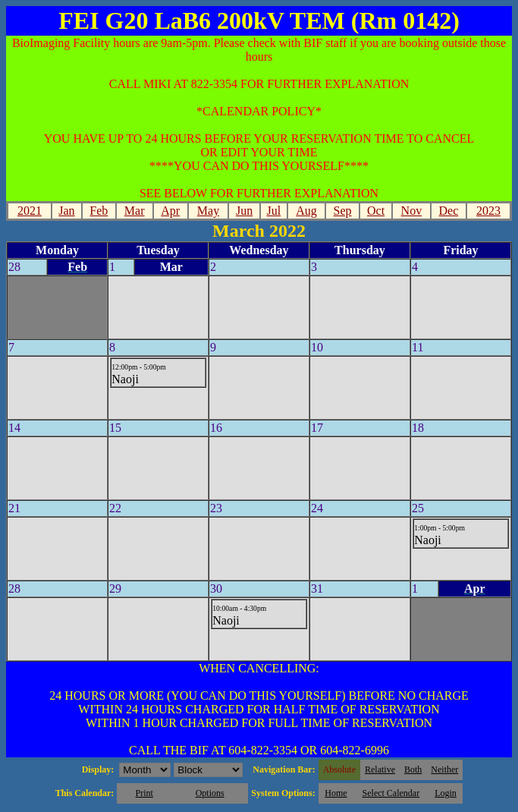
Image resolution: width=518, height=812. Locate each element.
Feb (99, 211)
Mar (135, 211)
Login (446, 793)
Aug (306, 211)
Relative (380, 770)
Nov (412, 211)
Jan (66, 211)
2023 (488, 211)
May (208, 211)
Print (144, 793)
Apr (170, 211)
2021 (30, 211)
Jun (244, 211)
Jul (274, 211)
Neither (444, 770)
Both (413, 770)
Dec (448, 211)
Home (336, 793)
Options (210, 793)
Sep (343, 211)
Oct (376, 211)
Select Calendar (391, 793)
